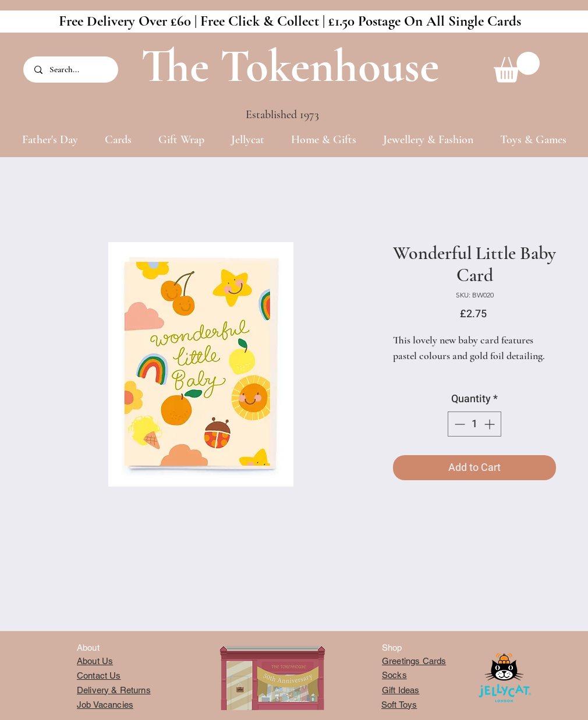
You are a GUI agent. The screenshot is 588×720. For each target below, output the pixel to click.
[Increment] (490, 424)
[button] (517, 67)
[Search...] (72, 70)
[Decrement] (458, 424)
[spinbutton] (474, 424)
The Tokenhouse (290, 66)
